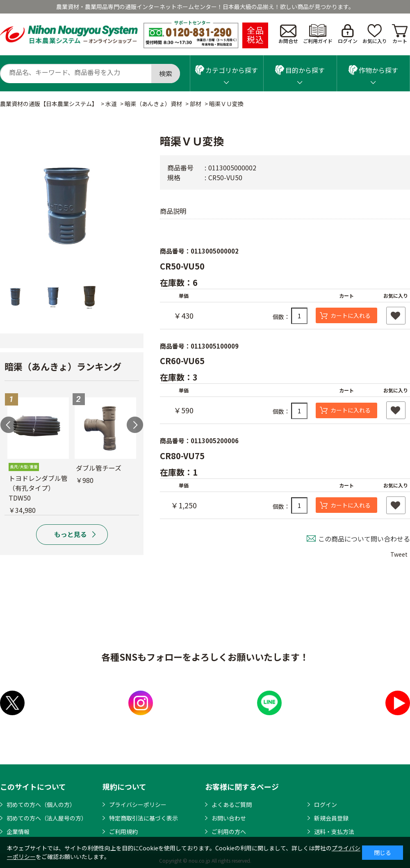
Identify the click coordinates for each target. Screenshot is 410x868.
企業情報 (18, 832)
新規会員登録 (331, 818)
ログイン (348, 34)
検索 (166, 73)
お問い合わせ (229, 818)
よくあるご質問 (232, 805)
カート (400, 34)
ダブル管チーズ (99, 468)
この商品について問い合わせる (364, 539)
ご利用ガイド (318, 34)
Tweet (399, 554)
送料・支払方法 (334, 832)
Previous (9, 425)
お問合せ (288, 34)
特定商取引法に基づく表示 (143, 818)
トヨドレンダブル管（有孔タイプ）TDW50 (38, 488)
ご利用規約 (123, 832)
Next (135, 425)
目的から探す (300, 70)
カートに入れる (351, 315)
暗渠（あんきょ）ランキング (63, 366)
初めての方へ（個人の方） (41, 805)
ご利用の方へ (229, 832)
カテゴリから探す (227, 70)
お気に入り (375, 34)
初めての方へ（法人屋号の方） (47, 818)
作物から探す (373, 70)
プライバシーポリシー (138, 805)
